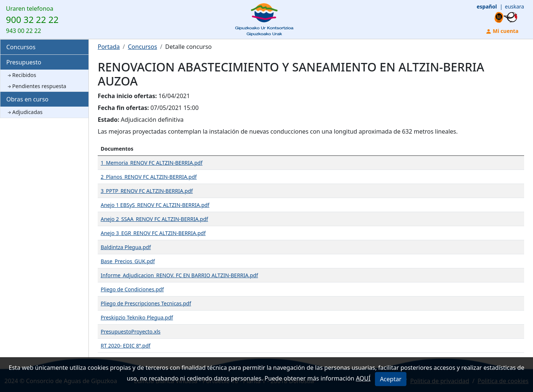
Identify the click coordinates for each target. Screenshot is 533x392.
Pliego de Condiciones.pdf (132, 289)
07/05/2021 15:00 (174, 108)
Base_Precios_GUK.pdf (128, 261)
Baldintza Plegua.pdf (126, 247)
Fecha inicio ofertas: (127, 96)
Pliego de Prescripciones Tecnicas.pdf (146, 303)
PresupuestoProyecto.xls (131, 331)
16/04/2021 (174, 96)
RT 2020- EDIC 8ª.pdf (125, 346)
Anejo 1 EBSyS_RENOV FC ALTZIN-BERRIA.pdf (155, 205)
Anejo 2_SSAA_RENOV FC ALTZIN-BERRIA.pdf (154, 219)
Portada (109, 47)
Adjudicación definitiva (152, 120)
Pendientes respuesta (36, 86)
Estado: (108, 120)
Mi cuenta (502, 31)
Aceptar (390, 379)
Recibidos (21, 75)
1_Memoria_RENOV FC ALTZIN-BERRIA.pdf (152, 163)
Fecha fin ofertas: (123, 108)
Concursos (21, 47)
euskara (514, 6)
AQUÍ (363, 378)
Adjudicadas (24, 112)
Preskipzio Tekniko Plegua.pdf (137, 317)
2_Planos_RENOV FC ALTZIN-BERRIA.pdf (149, 177)
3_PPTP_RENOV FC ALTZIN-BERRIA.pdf (147, 191)
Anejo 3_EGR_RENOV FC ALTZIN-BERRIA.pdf (153, 233)
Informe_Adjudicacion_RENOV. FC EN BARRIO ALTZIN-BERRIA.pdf (179, 275)
